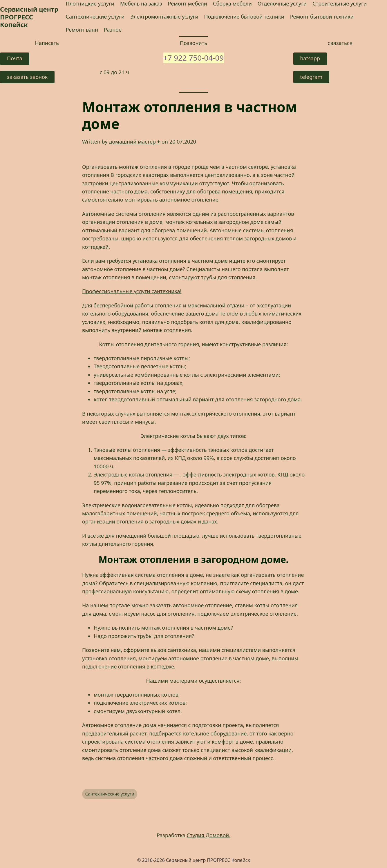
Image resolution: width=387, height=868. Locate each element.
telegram (311, 77)
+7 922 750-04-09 (194, 58)
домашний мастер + (134, 142)
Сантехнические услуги (110, 794)
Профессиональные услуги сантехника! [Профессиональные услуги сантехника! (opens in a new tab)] (132, 291)
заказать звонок (27, 77)
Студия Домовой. (209, 835)
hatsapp (310, 58)
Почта (15, 58)
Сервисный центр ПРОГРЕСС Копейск (29, 17)
